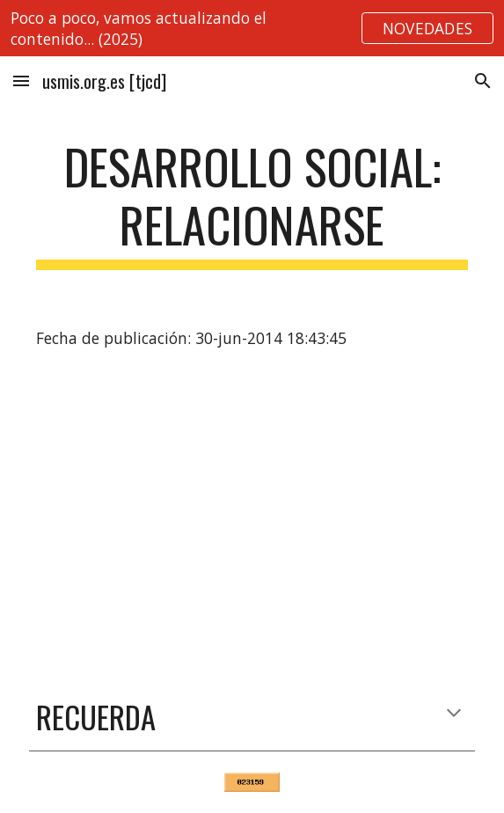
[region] (252, 28)
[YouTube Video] (252, 520)
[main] (252, 204)
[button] (21, 81)
